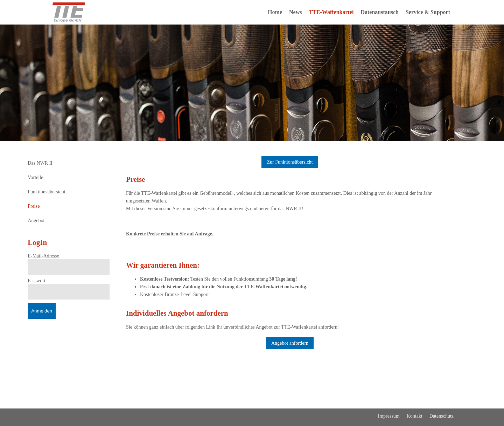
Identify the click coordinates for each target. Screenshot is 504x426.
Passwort (37, 281)
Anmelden (42, 311)
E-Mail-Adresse (43, 256)
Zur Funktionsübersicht (290, 162)
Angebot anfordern (290, 343)
